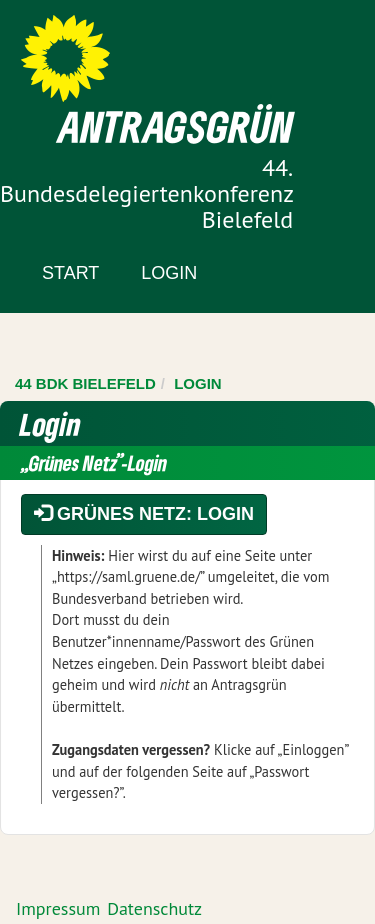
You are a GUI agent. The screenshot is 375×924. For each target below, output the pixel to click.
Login (169, 273)
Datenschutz (154, 908)
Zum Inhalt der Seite (89, 49)
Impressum (58, 908)
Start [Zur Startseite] (70, 273)
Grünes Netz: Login (144, 513)
